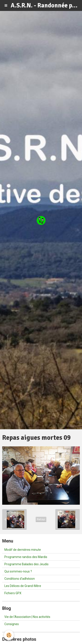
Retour (41, 519)
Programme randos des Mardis (26, 557)
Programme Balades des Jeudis (26, 564)
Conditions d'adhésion (20, 579)
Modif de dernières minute (23, 550)
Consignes (12, 624)
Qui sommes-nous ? (18, 571)
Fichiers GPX (13, 593)
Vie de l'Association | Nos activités (27, 617)
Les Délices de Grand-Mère (23, 586)
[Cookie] (9, 635)
